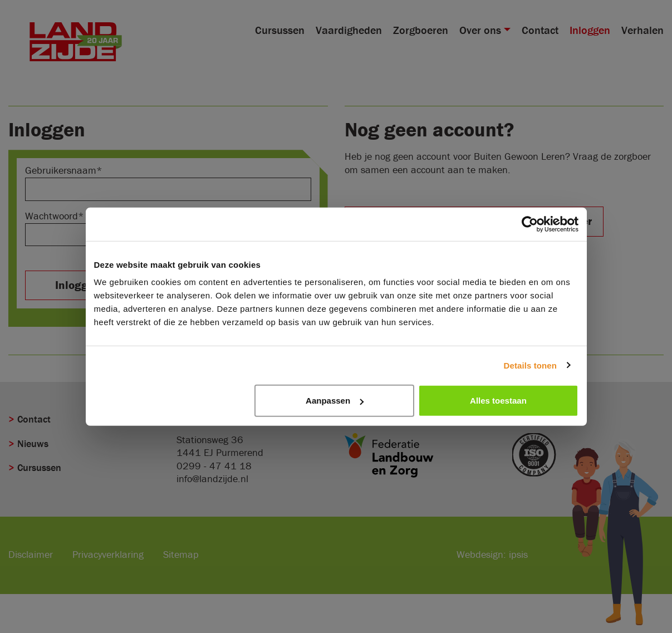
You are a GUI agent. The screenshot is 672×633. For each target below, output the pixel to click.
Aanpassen (335, 401)
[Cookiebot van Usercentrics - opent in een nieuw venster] (530, 224)
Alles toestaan (498, 401)
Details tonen (530, 365)
